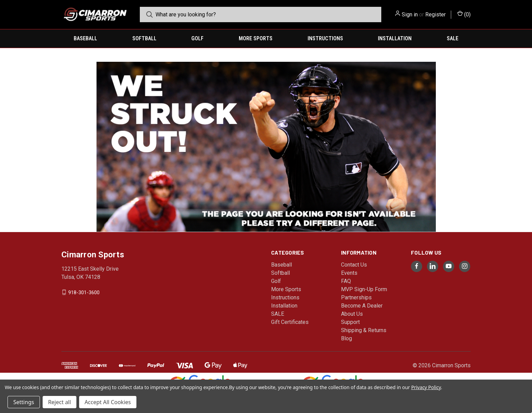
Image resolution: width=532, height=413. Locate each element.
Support (350, 322)
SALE (453, 38)
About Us (352, 314)
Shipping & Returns (364, 330)
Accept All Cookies (108, 402)
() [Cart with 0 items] (464, 14)
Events (349, 273)
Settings (24, 402)
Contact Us (354, 265)
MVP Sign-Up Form (364, 289)
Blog (346, 338)
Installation (395, 38)
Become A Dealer (362, 306)
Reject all (60, 402)
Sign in (410, 15)
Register (435, 15)
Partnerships (356, 297)
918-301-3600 (84, 292)
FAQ (346, 281)
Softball (144, 38)
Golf (197, 38)
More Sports (256, 38)
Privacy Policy (426, 387)
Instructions (325, 38)
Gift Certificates (290, 322)
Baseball (85, 38)
